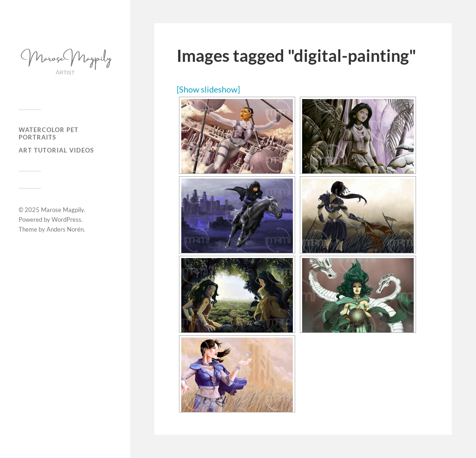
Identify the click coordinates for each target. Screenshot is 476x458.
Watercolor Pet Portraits (49, 133)
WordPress (66, 219)
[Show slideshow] (208, 89)
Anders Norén (65, 229)
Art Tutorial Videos (56, 150)
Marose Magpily (62, 210)
